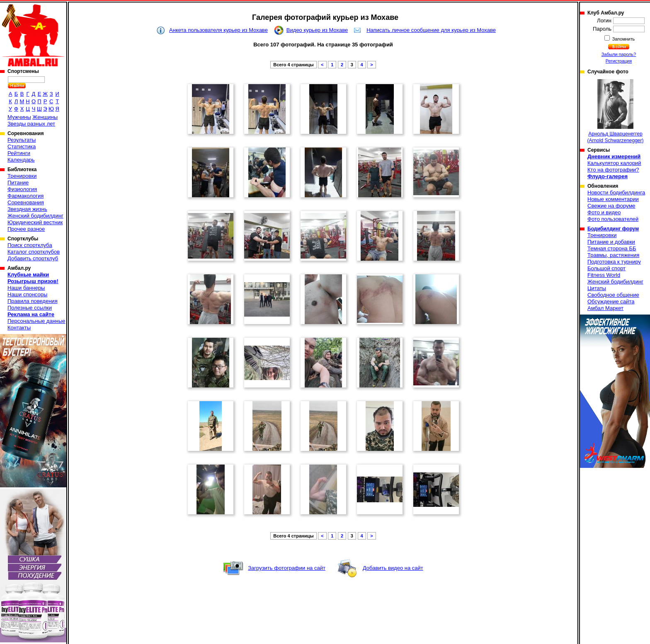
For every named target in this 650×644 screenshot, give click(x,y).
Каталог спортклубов (34, 252)
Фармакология (25, 196)
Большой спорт (606, 268)
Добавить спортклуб (33, 258)
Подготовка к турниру (614, 262)
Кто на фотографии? (613, 170)
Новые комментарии (613, 199)
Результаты (22, 140)
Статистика (22, 146)
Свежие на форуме (611, 206)
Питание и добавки (611, 242)
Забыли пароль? (619, 54)
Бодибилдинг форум (613, 229)
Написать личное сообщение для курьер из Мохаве (431, 30)
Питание (18, 183)
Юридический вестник (35, 222)
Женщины (45, 117)
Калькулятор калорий (614, 163)
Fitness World (604, 275)
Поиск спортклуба (30, 245)
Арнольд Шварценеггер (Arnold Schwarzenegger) (615, 111)
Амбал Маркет (605, 308)
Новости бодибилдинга (616, 192)
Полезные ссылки (30, 308)
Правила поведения (33, 301)
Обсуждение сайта (611, 301)
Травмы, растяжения (613, 255)
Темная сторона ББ (612, 248)
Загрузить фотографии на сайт (287, 568)
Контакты (19, 328)
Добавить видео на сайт (393, 568)
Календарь (21, 160)
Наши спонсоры (27, 294)
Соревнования (26, 202)
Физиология (22, 189)
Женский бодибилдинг (35, 216)
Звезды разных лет (31, 124)
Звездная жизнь (27, 209)
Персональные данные (36, 321)
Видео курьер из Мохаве (317, 30)
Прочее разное (26, 229)
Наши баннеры (26, 288)
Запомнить (623, 39)
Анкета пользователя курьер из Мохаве (218, 30)
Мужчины (19, 117)
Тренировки (22, 176)
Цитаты (597, 288)
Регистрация (619, 61)
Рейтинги (19, 153)
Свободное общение (613, 295)
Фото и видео (604, 212)
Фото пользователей (613, 219)
